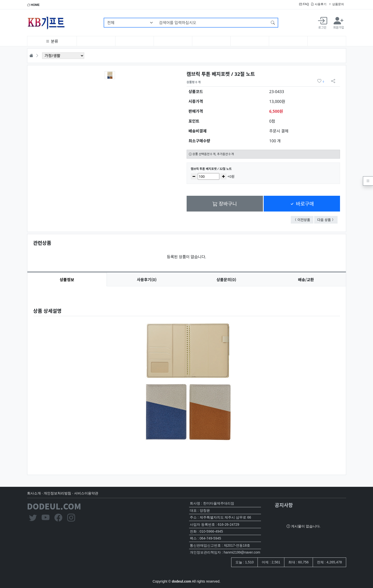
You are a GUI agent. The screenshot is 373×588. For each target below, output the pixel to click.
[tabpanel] (187, 377)
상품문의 (336, 4)
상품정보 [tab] (67, 279)
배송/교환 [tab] (306, 279)
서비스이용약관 (86, 493)
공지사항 (284, 505)
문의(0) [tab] (226, 279)
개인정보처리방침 (57, 493)
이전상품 (305, 220)
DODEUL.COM (54, 506)
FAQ (304, 4)
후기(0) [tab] (147, 279)
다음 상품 (327, 220)
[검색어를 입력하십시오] (212, 23)
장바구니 (225, 204)
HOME (33, 5)
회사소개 (34, 493)
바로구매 (302, 204)
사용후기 (319, 4)
